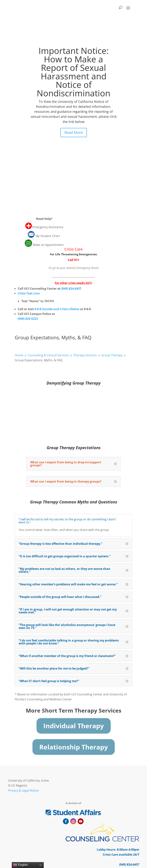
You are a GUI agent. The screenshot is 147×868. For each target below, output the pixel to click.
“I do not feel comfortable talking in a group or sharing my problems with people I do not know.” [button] (69, 642)
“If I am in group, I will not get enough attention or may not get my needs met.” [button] (68, 611)
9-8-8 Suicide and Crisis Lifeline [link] (57, 309)
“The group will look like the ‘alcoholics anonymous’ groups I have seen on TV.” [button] (67, 626)
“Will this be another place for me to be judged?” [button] (54, 668)
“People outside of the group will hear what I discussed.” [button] (60, 597)
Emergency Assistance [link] (48, 227)
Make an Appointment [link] (48, 245)
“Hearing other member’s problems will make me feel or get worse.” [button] (68, 584)
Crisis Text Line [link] (29, 293)
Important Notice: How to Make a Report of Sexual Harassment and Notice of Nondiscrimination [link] (73, 72)
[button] (128, 8)
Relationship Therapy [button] (74, 747)
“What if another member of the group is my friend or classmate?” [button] (67, 656)
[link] (42, 8)
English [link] (20, 865)
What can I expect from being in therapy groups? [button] (66, 481)
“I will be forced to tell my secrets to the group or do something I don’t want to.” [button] (67, 521)
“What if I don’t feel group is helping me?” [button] (49, 681)
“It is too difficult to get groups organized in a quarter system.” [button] (65, 556)
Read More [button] (74, 132)
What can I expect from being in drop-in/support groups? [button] (66, 464)
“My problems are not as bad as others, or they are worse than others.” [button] (64, 570)
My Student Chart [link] (48, 236)
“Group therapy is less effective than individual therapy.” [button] (60, 544)
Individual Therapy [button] (74, 726)
